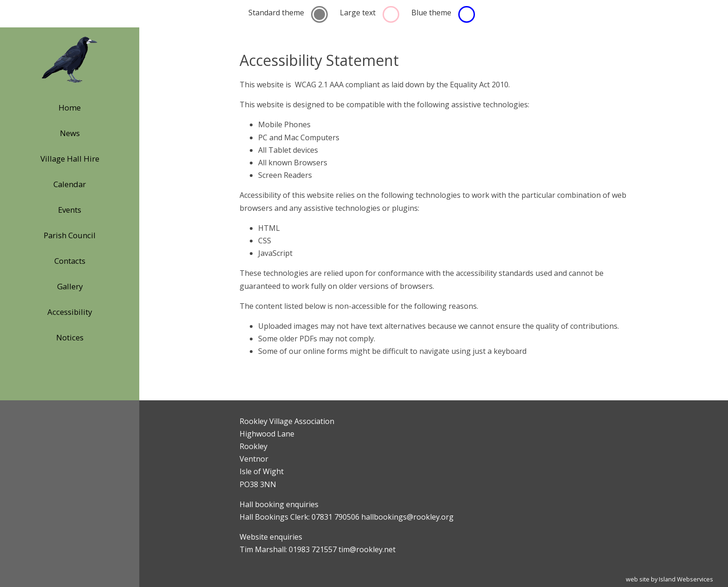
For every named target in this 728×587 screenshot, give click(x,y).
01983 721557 (313, 549)
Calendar (70, 184)
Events (70, 210)
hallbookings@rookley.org (407, 517)
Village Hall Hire (70, 159)
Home (70, 108)
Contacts (70, 261)
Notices (70, 337)
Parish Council (70, 235)
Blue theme (431, 13)
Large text (358, 13)
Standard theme (276, 13)
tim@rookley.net (367, 549)
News (70, 133)
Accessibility (70, 312)
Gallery (70, 286)
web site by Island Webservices (669, 579)
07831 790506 (335, 517)
